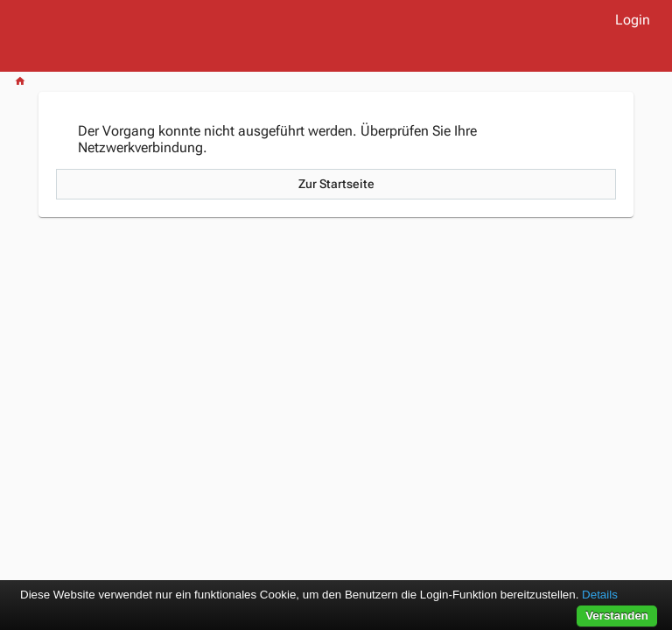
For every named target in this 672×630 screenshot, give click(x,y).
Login (633, 20)
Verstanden (617, 616)
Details (600, 595)
